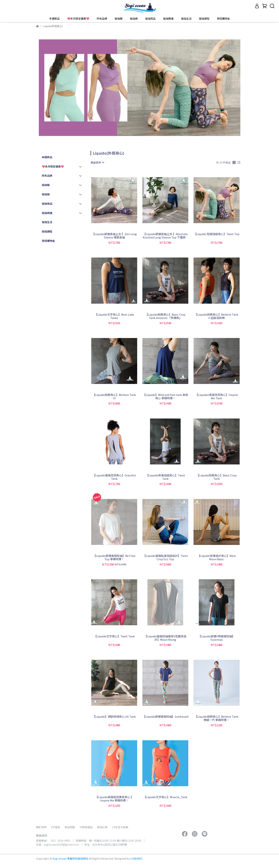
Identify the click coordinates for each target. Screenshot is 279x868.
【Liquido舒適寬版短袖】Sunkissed (165, 717)
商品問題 (70, 827)
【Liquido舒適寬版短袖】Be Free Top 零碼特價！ (114, 557)
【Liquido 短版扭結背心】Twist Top (217, 234)
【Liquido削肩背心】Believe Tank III (114, 396)
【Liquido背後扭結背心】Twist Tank (165, 477)
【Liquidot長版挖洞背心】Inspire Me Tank (217, 396)
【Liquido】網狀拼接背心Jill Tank (114, 717)
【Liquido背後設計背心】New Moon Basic (217, 557)
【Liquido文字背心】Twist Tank (114, 636)
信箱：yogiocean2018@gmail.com (57, 844)
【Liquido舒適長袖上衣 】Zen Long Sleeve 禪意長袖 (114, 236)
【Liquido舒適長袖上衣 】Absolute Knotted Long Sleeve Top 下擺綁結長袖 (165, 236)
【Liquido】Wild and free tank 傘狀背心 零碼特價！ (165, 396)
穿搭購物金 (223, 18)
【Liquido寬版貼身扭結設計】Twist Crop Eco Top (165, 557)
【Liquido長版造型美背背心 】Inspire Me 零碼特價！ (114, 799)
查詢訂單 (102, 827)
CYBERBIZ (137, 858)
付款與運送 (86, 827)
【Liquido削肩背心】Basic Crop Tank (216, 477)
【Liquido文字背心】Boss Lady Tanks (114, 316)
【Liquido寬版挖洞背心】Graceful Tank (114, 477)
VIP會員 (56, 827)
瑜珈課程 (204, 18)
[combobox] (97, 162)
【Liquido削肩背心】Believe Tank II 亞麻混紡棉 (216, 316)
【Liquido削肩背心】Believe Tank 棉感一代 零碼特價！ (216, 718)
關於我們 (41, 827)
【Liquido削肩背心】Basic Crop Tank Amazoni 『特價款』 (165, 316)
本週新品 (54, 18)
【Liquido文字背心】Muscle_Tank (165, 797)
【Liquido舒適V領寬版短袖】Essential (216, 638)
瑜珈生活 (186, 18)
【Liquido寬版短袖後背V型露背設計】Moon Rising (165, 638)
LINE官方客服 (120, 827)
